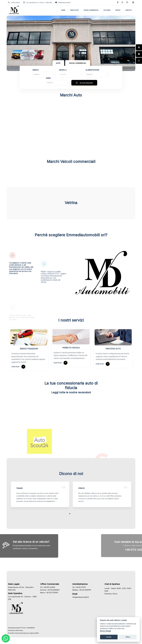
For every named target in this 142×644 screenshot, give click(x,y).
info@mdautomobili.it (63, 3)
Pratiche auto (113, 349)
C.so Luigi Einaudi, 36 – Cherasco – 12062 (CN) (37, 3)
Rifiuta (128, 637)
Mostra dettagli (106, 631)
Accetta (109, 637)
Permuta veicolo (71, 348)
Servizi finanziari (29, 349)
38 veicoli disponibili (84, 83)
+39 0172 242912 (14, 3)
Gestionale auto (24, 633)
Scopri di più (18, 367)
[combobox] (44, 75)
